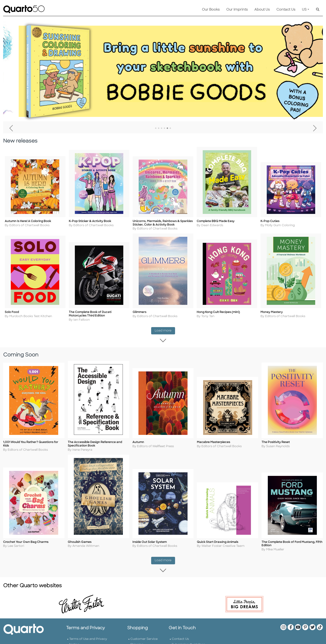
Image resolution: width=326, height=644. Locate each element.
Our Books (211, 10)
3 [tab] (162, 128)
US (304, 10)
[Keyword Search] (318, 10)
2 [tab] (159, 128)
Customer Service (144, 639)
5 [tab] (167, 128)
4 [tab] (164, 128)
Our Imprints (237, 10)
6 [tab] (170, 128)
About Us (262, 10)
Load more (165, 328)
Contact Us (286, 10)
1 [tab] (156, 128)
